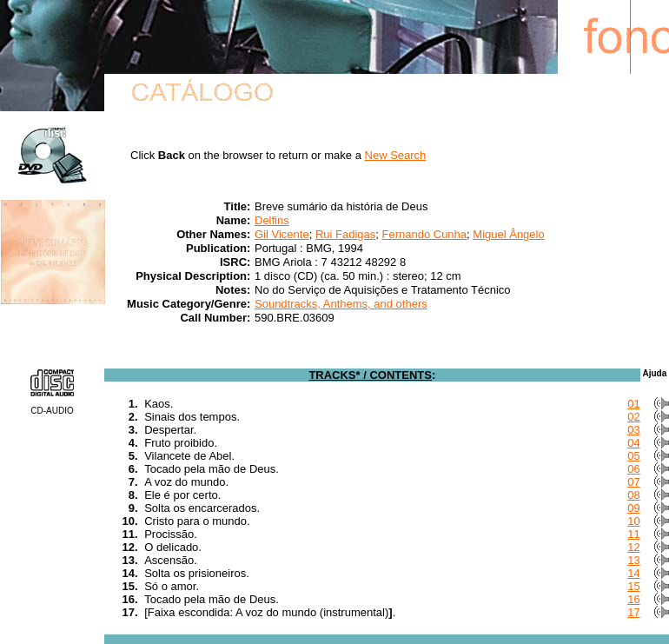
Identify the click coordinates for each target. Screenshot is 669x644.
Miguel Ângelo (508, 234)
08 (633, 495)
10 (633, 521)
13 (633, 560)
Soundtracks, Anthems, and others (341, 304)
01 (633, 404)
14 (633, 573)
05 (633, 456)
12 (633, 547)
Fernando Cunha (424, 234)
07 (633, 482)
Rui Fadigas (345, 234)
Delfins (272, 220)
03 (633, 430)
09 (633, 508)
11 (633, 534)
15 (633, 586)
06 (633, 469)
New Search (396, 155)
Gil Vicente (282, 234)
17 (633, 612)
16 (633, 599)
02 (633, 417)
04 (633, 443)
